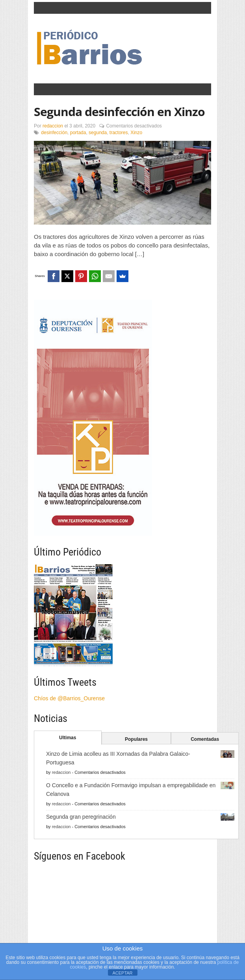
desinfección (54, 133)
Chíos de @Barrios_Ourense (69, 698)
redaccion (53, 126)
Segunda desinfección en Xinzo (119, 112)
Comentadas (205, 739)
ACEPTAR (122, 973)
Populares (136, 739)
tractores (119, 133)
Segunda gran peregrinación (81, 817)
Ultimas (68, 738)
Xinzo (136, 133)
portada (78, 133)
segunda (98, 133)
